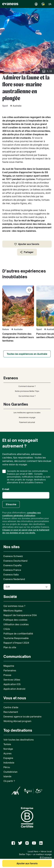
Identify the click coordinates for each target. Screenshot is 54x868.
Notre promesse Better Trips (27, 391)
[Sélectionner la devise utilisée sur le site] (27, 587)
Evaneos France (12, 570)
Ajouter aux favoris (27, 244)
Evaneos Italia (11, 575)
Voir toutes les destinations (19, 740)
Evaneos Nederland (14, 579)
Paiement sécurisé (27, 422)
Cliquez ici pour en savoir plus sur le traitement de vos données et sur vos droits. (26, 531)
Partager (27, 252)
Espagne (8, 758)
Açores (7, 753)
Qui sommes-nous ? (27, 396)
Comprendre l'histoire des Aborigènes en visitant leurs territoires (18, 337)
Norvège (8, 749)
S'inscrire (11, 504)
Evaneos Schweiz (13, 556)
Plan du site (10, 647)
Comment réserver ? (27, 386)
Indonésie (9, 763)
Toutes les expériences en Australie (27, 354)
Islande (7, 776)
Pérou (7, 767)
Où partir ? (9, 781)
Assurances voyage (27, 417)
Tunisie (7, 744)
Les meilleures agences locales (27, 413)
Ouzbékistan (10, 772)
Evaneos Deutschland (15, 561)
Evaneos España (12, 565)
